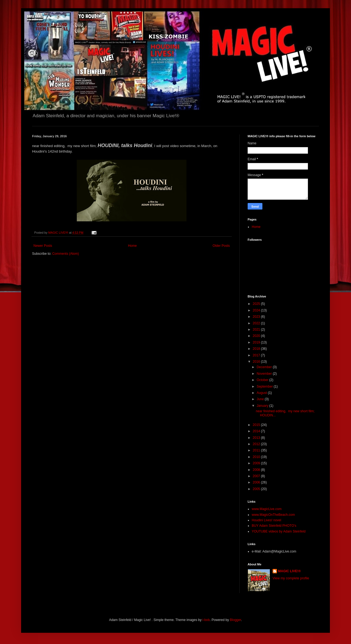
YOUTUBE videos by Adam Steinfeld (279, 531)
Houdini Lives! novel (266, 520)
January (263, 406)
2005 (257, 489)
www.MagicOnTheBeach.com (273, 515)
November (265, 374)
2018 (257, 349)
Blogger (235, 620)
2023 (257, 317)
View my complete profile (291, 578)
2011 (257, 450)
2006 (257, 482)
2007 (257, 476)
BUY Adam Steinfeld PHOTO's (274, 526)
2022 (257, 323)
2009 (257, 463)
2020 (257, 336)
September (265, 387)
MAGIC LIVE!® (289, 571)
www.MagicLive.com (267, 509)
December (265, 367)
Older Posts (221, 246)
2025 (257, 304)
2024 (257, 310)
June (261, 399)
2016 (257, 362)
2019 (257, 342)
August (262, 393)
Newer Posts (43, 246)
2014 (257, 431)
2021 (257, 330)
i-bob (206, 620)
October (263, 380)
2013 (257, 438)
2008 (257, 470)
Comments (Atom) (65, 254)
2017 (257, 355)
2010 (257, 457)
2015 (257, 425)
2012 (257, 444)
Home (132, 246)
